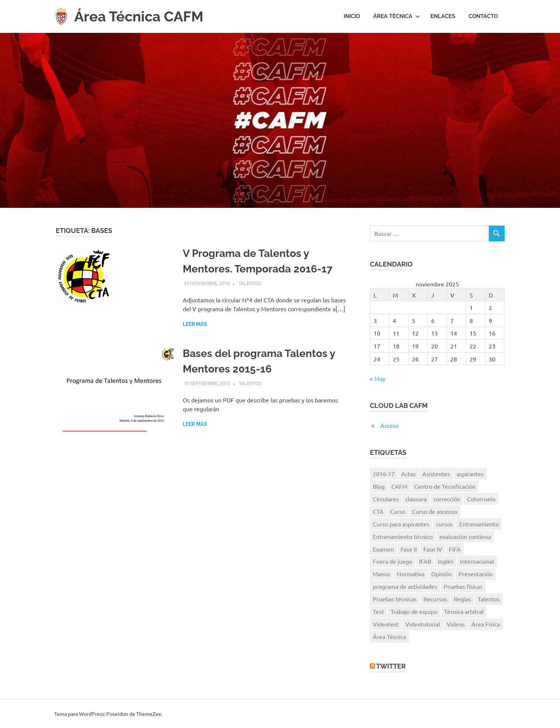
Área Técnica (397, 16)
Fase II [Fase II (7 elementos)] (409, 549)
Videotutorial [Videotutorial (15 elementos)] (423, 624)
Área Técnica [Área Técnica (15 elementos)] (389, 636)
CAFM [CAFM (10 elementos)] (399, 486)
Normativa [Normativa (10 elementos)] (411, 574)
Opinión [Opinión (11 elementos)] (442, 574)
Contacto (483, 16)
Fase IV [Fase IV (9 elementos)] (433, 549)
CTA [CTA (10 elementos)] (378, 511)
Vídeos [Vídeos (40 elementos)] (456, 624)
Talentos (250, 283)
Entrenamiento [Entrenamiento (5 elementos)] (479, 524)
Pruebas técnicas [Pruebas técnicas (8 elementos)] (395, 599)
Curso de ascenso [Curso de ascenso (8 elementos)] (435, 511)
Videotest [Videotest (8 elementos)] (386, 624)
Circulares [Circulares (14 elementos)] (386, 499)
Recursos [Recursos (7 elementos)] (435, 599)
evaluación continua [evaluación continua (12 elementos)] (465, 536)
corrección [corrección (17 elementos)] (447, 499)
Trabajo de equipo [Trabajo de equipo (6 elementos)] (414, 611)
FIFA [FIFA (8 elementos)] (455, 549)
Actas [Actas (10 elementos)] (408, 474)
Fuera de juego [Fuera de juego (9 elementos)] (393, 561)
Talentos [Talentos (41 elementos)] (489, 599)
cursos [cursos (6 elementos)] (444, 524)
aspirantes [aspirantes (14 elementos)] (470, 474)
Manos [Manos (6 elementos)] (382, 574)
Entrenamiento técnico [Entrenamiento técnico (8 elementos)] (403, 536)
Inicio (352, 16)
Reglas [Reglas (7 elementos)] (462, 599)
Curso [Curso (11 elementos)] (398, 511)
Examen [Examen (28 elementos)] (383, 549)
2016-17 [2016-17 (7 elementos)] (384, 474)
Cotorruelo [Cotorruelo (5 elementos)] (481, 499)
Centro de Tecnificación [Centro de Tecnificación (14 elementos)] (445, 486)
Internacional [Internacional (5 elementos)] (477, 561)
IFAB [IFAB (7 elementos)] (425, 561)
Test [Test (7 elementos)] (378, 611)
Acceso (389, 425)
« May (378, 378)
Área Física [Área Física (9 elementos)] (486, 624)
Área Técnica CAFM (139, 16)
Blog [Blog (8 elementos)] (379, 486)
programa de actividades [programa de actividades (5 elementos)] (405, 586)
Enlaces (443, 16)
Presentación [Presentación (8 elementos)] (476, 574)
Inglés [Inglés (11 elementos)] (446, 561)
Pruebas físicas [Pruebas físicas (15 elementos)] (463, 586)
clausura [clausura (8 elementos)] (416, 499)
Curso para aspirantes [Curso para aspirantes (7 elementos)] (401, 524)
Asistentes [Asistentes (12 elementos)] (436, 474)
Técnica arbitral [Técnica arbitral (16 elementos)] (464, 611)
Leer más (195, 324)
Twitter (391, 666)
